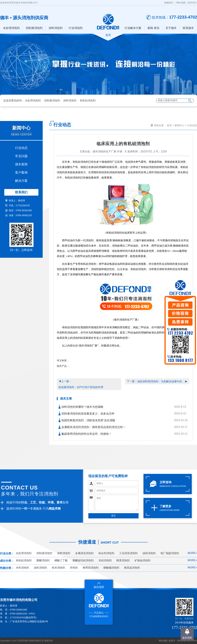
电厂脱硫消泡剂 (170, 553)
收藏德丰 (169, 3)
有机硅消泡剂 (88, 101)
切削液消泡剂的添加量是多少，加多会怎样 (86, 413)
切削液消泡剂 (34, 28)
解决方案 (21, 181)
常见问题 (21, 156)
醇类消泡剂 (123, 560)
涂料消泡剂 (56, 28)
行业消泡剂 (76, 28)
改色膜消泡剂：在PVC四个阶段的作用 (81, 387)
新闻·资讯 (153, 28)
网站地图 (181, 3)
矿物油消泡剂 (142, 560)
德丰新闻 (21, 164)
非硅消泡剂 (105, 560)
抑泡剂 (74, 568)
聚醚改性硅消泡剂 (83, 560)
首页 (169, 125)
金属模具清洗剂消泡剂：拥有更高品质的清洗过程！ (92, 427)
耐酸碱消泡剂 (111, 568)
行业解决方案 (133, 28)
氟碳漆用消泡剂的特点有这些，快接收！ (85, 434)
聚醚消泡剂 (43, 560)
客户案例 (21, 173)
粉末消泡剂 (58, 568)
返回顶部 (187, 638)
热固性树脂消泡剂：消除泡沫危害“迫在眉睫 (87, 420)
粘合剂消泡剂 (106, 553)
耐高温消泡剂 (132, 568)
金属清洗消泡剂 (84, 553)
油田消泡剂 (149, 553)
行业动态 (21, 148)
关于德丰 (171, 28)
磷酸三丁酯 (61, 560)
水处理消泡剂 (11, 28)
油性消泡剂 (40, 568)
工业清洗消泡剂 (128, 553)
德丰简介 (192, 3)
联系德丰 (188, 28)
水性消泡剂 (22, 568)
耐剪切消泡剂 (91, 568)
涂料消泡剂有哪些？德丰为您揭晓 (81, 407)
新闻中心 (179, 125)
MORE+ (192, 553)
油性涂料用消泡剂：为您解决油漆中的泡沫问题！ (161, 381)
